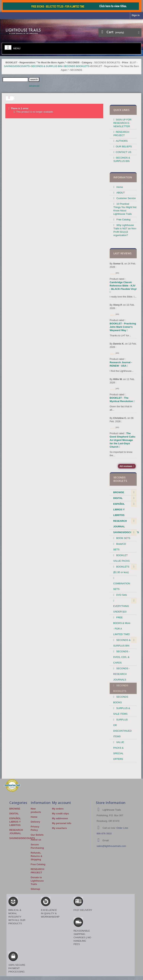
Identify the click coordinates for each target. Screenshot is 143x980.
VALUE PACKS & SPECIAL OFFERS (119, 751)
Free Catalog (123, 220)
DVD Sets (121, 595)
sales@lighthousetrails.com (111, 846)
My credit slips (60, 814)
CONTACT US (124, 152)
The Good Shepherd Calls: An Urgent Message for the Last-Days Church (123, 440)
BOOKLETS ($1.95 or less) (121, 569)
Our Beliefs (37, 835)
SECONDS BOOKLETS (76, 66)
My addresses (60, 818)
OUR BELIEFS (124, 146)
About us (36, 840)
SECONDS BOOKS (121, 700)
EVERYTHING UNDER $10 (121, 609)
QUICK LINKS (121, 110)
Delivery (35, 822)
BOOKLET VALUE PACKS (121, 558)
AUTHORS (122, 141)
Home (119, 187)
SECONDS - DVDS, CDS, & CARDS (121, 657)
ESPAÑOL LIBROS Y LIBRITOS (119, 510)
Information (123, 177)
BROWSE (119, 492)
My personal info (62, 823)
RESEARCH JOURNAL (120, 524)
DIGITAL (118, 498)
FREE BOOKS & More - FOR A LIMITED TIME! (122, 626)
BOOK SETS (123, 538)
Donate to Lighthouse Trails (37, 881)
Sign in (136, 15)
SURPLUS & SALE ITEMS (122, 711)
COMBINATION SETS (122, 586)
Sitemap (35, 889)
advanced (34, 86)
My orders (58, 809)
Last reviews (122, 253)
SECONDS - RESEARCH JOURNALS (121, 674)
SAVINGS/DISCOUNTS (17, 66)
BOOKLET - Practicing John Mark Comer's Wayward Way (123, 327)
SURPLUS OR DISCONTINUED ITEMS (122, 728)
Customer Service (126, 198)
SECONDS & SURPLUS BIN (46, 66)
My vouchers (59, 828)
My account (61, 803)
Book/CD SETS (120, 547)
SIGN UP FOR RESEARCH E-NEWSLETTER (122, 123)
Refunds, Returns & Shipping (36, 856)
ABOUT (120, 193)
